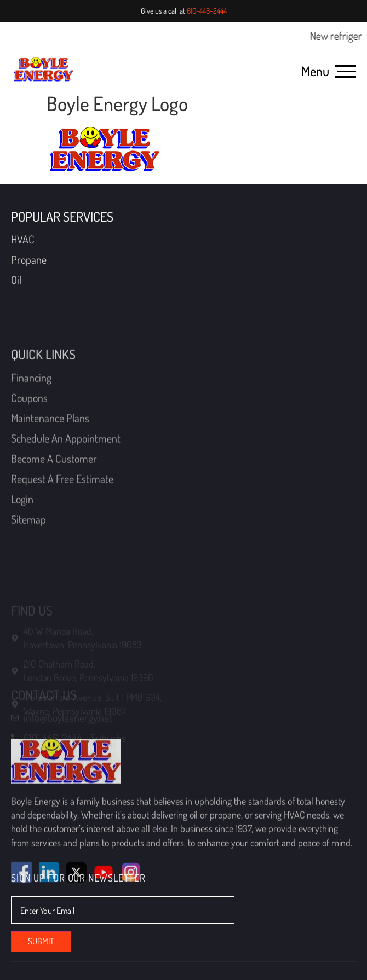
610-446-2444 (207, 11)
